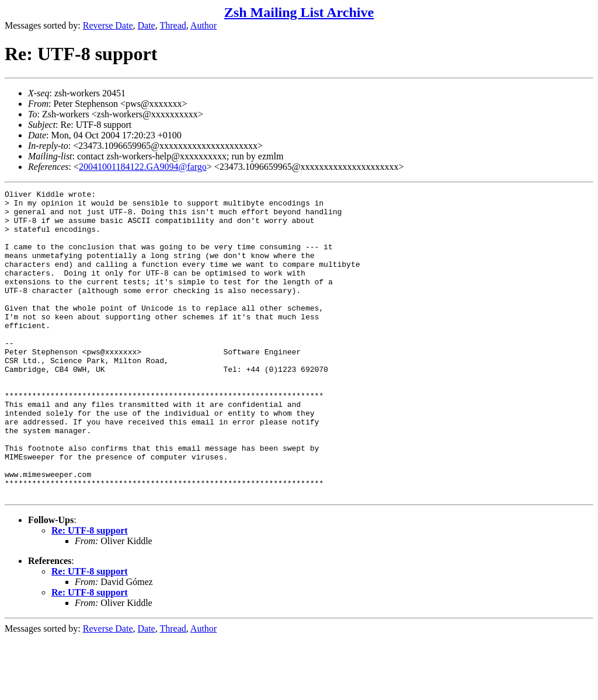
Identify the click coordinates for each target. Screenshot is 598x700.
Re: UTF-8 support (90, 592)
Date (147, 25)
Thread (173, 25)
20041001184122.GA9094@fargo (143, 167)
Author (204, 25)
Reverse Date (108, 25)
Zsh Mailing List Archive (299, 12)
